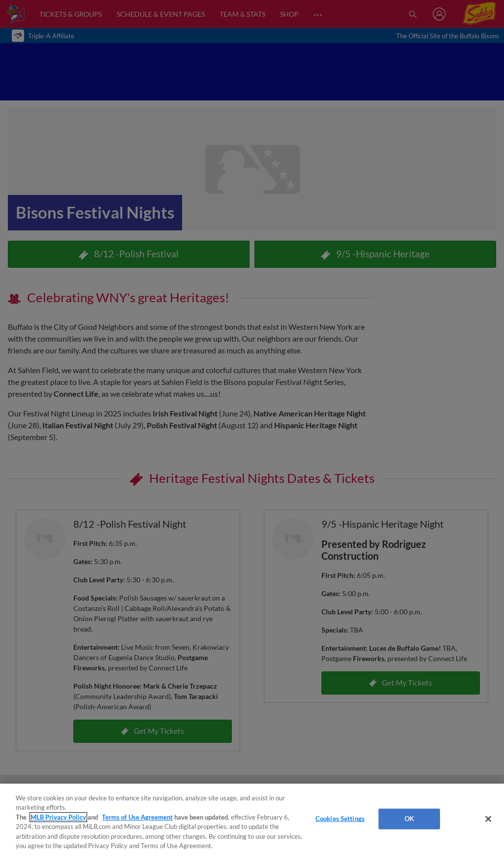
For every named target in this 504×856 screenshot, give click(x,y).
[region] (252, 820)
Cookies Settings (340, 819)
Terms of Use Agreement (137, 817)
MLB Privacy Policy (58, 817)
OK (409, 819)
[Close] (488, 819)
